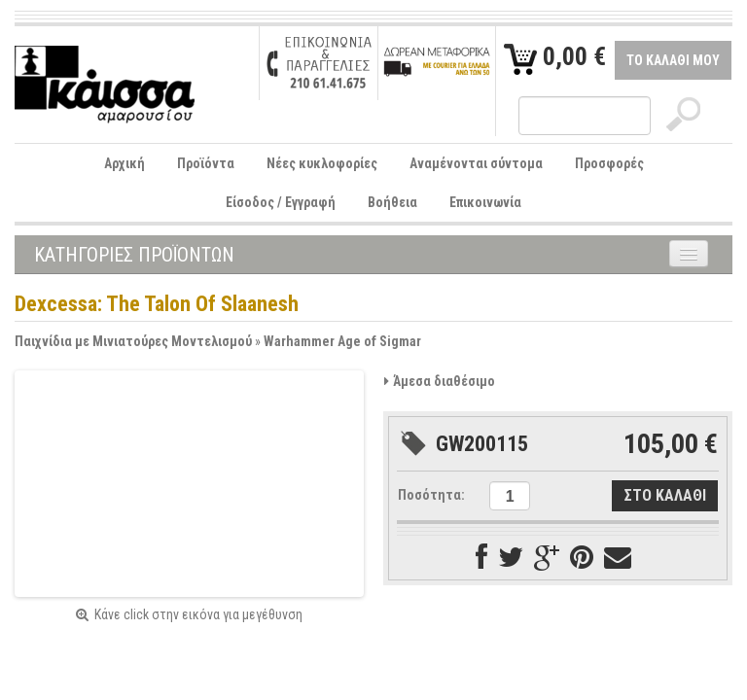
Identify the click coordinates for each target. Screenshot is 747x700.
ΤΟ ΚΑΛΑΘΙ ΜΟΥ (673, 60)
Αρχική (124, 163)
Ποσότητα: (431, 495)
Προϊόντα (206, 163)
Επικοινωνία (485, 202)
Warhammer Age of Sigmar (342, 341)
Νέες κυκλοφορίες (322, 163)
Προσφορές (609, 163)
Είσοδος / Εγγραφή (281, 202)
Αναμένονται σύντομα (476, 163)
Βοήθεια (392, 202)
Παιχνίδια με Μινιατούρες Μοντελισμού (133, 341)
